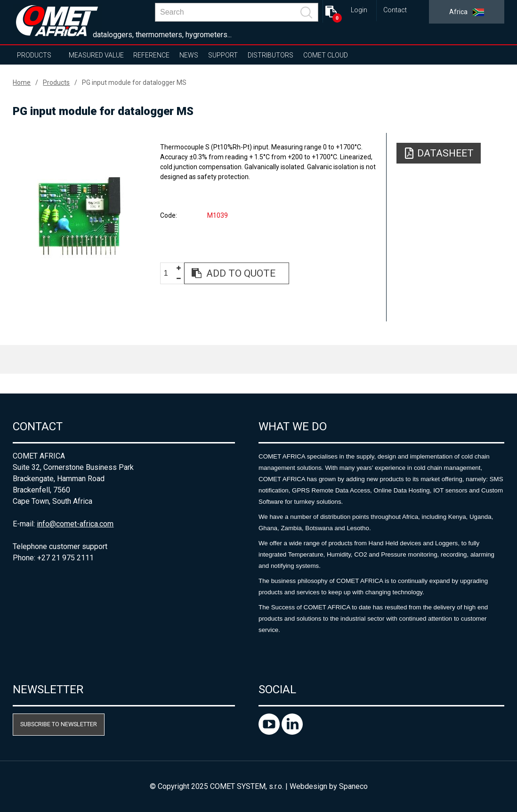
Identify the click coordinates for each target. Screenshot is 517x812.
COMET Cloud (326, 55)
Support (223, 55)
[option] (79, 215)
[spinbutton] (170, 274)
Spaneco (353, 786)
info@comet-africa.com (75, 524)
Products (34, 55)
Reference (151, 55)
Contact (395, 10)
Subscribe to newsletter (59, 724)
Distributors (271, 55)
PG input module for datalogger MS (134, 82)
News (189, 55)
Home (22, 82)
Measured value (96, 55)
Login (359, 10)
